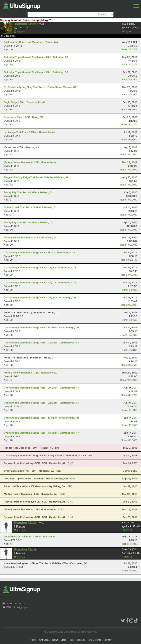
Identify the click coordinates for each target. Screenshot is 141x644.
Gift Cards (45, 640)
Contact (81, 640)
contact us (20, 603)
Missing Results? (11, 20)
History (126, 31)
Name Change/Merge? (37, 20)
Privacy (108, 640)
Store (64, 640)
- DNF (32, 448)
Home (34, 640)
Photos (19, 32)
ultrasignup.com (22, 607)
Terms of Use (94, 640)
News (55, 640)
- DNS (33, 471)
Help (71, 640)
